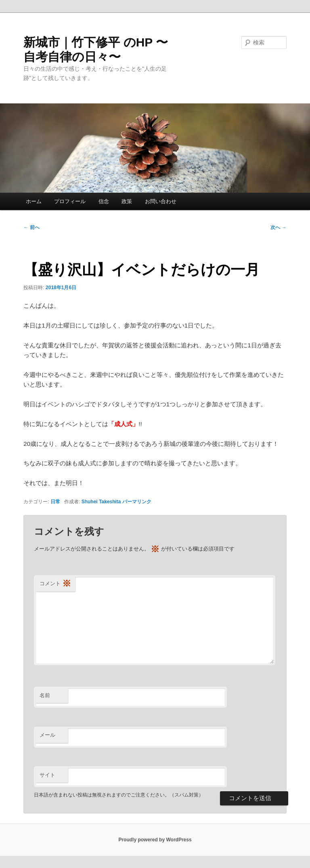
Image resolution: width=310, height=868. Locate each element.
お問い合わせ (161, 201)
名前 (45, 695)
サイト (47, 775)
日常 (55, 502)
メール (47, 735)
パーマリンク (137, 502)
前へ (31, 227)
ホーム (34, 201)
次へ (278, 227)
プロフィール (70, 201)
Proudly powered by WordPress (155, 840)
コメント (55, 584)
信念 (104, 201)
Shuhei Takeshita (101, 502)
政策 (127, 201)
